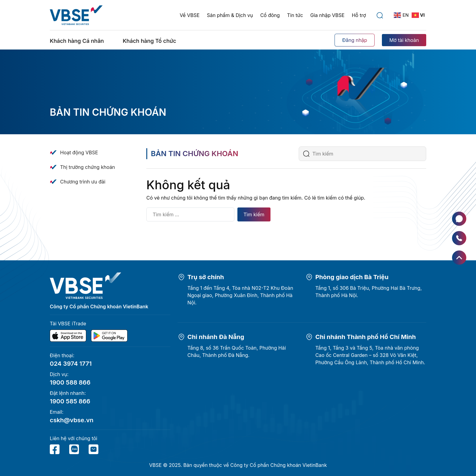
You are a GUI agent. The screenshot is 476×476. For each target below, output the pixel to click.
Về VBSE (190, 15)
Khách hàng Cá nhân (77, 41)
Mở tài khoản (404, 40)
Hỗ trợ (359, 15)
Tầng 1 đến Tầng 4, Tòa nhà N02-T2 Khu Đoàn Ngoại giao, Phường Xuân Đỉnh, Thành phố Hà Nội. (240, 295)
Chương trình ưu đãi (83, 182)
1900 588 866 (70, 382)
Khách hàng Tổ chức (149, 41)
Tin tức (295, 15)
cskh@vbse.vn (72, 420)
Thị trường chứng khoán (88, 167)
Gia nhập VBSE (327, 15)
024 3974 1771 (71, 364)
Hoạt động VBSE (79, 152)
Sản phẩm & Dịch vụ (230, 15)
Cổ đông (270, 15)
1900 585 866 (70, 401)
